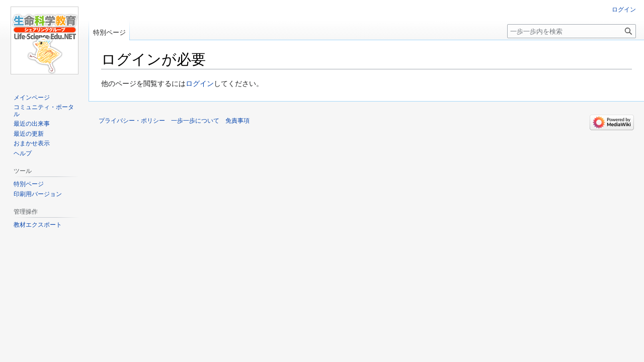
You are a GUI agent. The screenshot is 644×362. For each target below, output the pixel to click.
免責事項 (237, 121)
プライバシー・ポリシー (132, 121)
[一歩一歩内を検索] (572, 31)
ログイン (200, 83)
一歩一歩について (195, 121)
